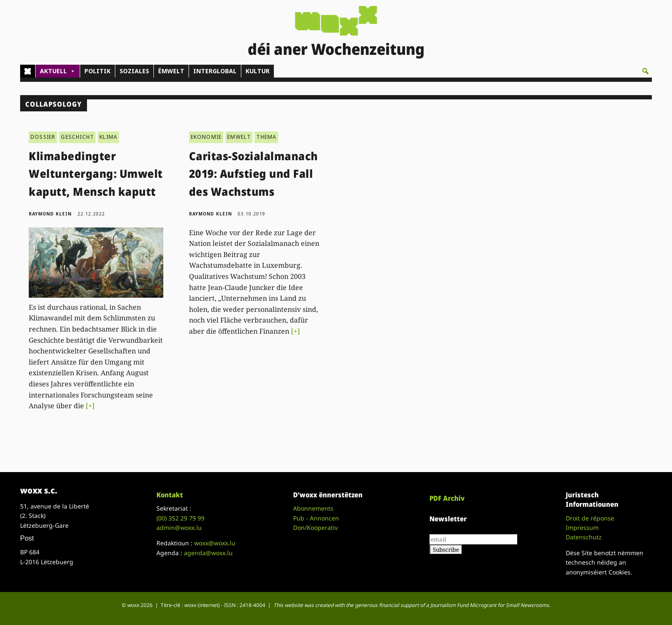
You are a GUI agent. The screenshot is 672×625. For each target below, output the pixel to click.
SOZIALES (134, 71)
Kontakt (170, 495)
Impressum (582, 528)
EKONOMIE (206, 137)
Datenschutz (584, 537)
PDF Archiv (447, 498)
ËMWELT (171, 71)
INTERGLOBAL (215, 71)
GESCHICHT (77, 137)
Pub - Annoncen (316, 518)
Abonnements (313, 508)
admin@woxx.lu (179, 528)
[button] (645, 71)
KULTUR (258, 71)
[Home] (28, 71)
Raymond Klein (50, 214)
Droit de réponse (590, 518)
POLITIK (97, 71)
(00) (180, 518)
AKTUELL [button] (58, 71)
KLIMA (108, 137)
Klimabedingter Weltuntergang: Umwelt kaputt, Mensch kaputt (96, 174)
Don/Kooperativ (315, 528)
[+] (90, 406)
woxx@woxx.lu (215, 543)
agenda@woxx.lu (208, 553)
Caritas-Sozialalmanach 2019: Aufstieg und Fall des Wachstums (253, 174)
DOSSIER (43, 137)
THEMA (266, 137)
